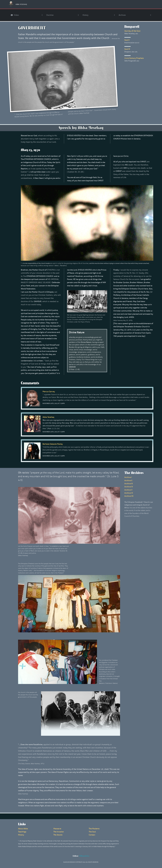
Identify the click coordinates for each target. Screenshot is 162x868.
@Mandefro (84, 856)
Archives (122, 15)
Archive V (128, 490)
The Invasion (59, 832)
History (85, 15)
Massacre (57, 829)
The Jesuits (58, 835)
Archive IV (129, 487)
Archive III (129, 484)
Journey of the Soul (132, 31)
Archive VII (129, 496)
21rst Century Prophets (134, 58)
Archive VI (129, 493)
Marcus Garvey (49, 392)
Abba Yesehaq (21, 4)
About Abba (23, 829)
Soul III (127, 49)
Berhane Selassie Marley (53, 444)
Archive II (128, 480)
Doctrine (50, 15)
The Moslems (94, 829)
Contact (92, 835)
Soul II (127, 40)
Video (15, 15)
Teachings (22, 832)
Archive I (128, 477)
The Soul (92, 832)
